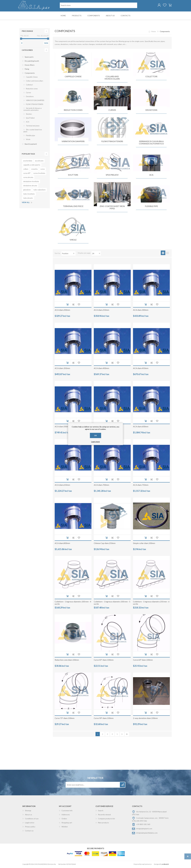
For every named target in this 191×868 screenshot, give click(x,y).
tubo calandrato (40, 190)
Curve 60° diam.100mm (143, 660)
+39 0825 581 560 (143, 825)
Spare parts (29, 57)
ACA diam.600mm (141, 427)
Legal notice (30, 823)
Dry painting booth (32, 61)
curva (43, 169)
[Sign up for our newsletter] (93, 785)
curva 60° (27, 174)
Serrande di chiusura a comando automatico (151, 143)
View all (26, 203)
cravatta (34, 169)
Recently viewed (104, 815)
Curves (112, 110)
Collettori (151, 77)
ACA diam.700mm (101, 485)
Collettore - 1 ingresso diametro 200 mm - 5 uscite (112, 603)
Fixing (27, 69)
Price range (27, 32)
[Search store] (98, 6)
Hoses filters (30, 65)
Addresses (66, 815)
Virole (73, 240)
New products (103, 823)
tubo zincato (28, 198)
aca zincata (39, 161)
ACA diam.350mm (62, 369)
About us (29, 815)
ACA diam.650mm (62, 485)
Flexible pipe (151, 207)
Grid (163, 253)
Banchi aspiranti (31, 144)
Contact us (29, 831)
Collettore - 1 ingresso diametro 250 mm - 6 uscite (151, 603)
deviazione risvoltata (31, 182)
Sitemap (28, 811)
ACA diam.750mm (141, 485)
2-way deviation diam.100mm (145, 719)
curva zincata (28, 178)
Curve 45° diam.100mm (104, 660)
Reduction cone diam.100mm (67, 660)
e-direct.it (165, 865)
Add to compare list (73, 305)
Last (127, 735)
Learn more (95, 442)
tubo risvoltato (29, 194)
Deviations (151, 110)
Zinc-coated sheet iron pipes (112, 208)
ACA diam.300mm (141, 310)
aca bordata (28, 161)
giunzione (27, 190)
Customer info (67, 811)
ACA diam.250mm (101, 310)
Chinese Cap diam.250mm (105, 544)
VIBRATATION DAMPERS (73, 142)
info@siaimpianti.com (144, 829)
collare (26, 169)
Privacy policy (30, 827)
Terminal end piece (73, 207)
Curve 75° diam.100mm (65, 719)
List (168, 253)
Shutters (73, 175)
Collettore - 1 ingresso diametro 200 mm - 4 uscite (73, 603)
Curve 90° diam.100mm (104, 719)
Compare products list (107, 819)
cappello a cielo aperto (32, 165)
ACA (151, 175)
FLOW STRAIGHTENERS (112, 142)
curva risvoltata (39, 174)
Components (30, 73)
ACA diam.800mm (62, 544)
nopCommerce (147, 865)
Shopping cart (169, 5)
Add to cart (67, 305)
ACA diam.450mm (141, 369)
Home (154, 32)
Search (101, 811)
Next (122, 735)
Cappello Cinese (73, 77)
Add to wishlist (79, 305)
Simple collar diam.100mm (144, 544)
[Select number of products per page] (96, 254)
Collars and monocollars (112, 78)
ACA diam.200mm (62, 310)
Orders (64, 819)
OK (95, 435)
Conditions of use (32, 819)
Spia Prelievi (112, 175)
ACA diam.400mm (101, 369)
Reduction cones (73, 110)
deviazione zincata (30, 186)
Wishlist (65, 827)
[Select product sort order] (68, 254)
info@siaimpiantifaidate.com (147, 833)
